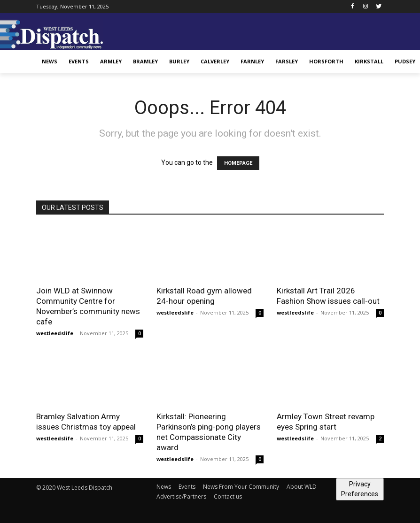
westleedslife (55, 333)
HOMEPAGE (238, 163)
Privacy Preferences (360, 489)
